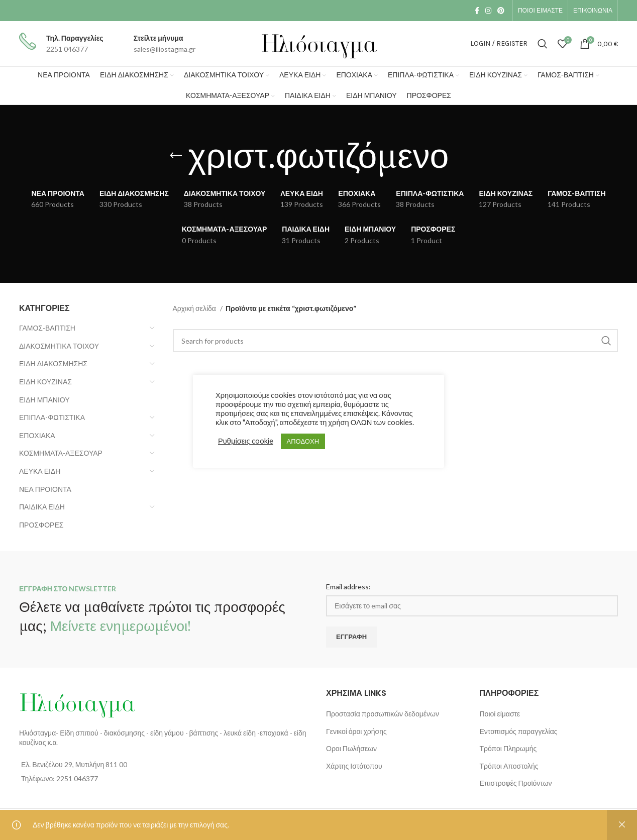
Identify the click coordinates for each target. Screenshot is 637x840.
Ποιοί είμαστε (500, 714)
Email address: (348, 587)
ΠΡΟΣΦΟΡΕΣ (41, 525)
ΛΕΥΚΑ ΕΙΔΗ (40, 471)
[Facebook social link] (477, 11)
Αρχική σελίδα (195, 308)
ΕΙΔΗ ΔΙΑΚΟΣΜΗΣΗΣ (53, 363)
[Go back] (176, 156)
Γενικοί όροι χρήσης (356, 731)
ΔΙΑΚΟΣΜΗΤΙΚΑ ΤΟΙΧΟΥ (59, 346)
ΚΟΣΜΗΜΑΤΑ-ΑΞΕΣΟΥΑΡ (61, 453)
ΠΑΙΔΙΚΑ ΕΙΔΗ (42, 507)
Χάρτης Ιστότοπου (354, 766)
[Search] (543, 44)
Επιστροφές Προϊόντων (516, 783)
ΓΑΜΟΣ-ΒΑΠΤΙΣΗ (47, 328)
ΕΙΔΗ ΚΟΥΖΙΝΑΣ (45, 382)
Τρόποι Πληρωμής (508, 748)
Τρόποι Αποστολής (509, 766)
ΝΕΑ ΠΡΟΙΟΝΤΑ (45, 489)
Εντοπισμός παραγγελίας (519, 731)
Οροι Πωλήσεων (351, 748)
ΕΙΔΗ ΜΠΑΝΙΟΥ (44, 400)
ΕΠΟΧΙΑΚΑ (37, 435)
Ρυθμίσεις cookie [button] (246, 441)
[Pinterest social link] (501, 11)
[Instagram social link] (488, 11)
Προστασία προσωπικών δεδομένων (383, 714)
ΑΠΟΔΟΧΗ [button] (303, 441)
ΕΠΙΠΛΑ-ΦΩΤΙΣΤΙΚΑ (52, 417)
